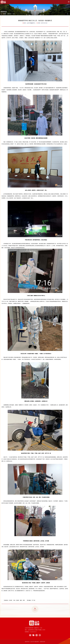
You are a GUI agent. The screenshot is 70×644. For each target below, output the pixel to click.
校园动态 (9, 14)
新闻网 (4, 14)
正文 (14, 14)
